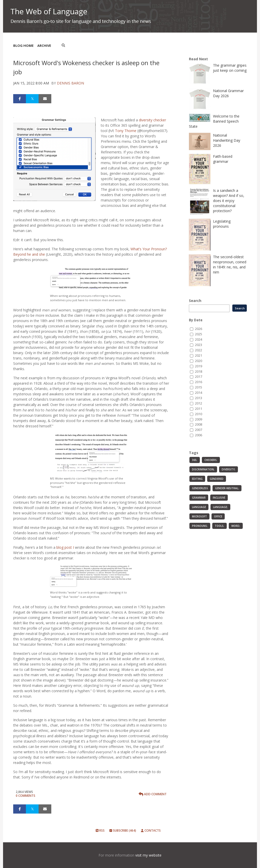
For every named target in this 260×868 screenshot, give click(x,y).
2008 (199, 424)
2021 (199, 356)
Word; (236, 526)
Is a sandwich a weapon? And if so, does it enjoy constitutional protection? (229, 201)
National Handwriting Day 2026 (227, 140)
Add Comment (153, 794)
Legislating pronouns (222, 224)
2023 (199, 345)
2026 (199, 329)
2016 (199, 382)
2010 (199, 414)
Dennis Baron (70, 83)
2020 (199, 361)
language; (220, 507)
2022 (199, 350)
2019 (199, 366)
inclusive (219, 498)
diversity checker (152, 120)
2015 (199, 387)
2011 (199, 409)
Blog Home (23, 46)
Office (218, 516)
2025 (199, 334)
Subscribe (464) (123, 830)
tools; (220, 526)
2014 (199, 393)
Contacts (151, 830)
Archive (44, 46)
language (199, 507)
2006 (199, 435)
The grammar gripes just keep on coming (230, 68)
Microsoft (199, 516)
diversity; (229, 469)
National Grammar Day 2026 (228, 93)
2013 (199, 398)
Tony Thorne (126, 131)
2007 (199, 430)
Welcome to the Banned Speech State (214, 121)
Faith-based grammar (223, 159)
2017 (199, 377)
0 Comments (26, 796)
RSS (100, 830)
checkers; (211, 460)
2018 (199, 372)
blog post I (65, 547)
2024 (199, 339)
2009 (199, 419)
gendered (217, 479)
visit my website (148, 855)
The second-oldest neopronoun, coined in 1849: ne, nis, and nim (230, 264)
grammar (199, 498)
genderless (200, 488)
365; (195, 460)
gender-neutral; (227, 488)
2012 (199, 403)
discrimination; (203, 469)
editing (197, 479)
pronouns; (200, 526)
